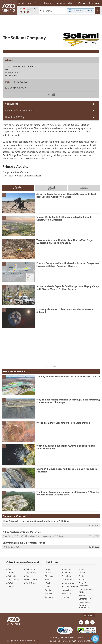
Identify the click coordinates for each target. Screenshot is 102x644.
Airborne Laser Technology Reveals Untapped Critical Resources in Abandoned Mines (66, 195)
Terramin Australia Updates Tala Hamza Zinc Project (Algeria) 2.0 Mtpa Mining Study (65, 241)
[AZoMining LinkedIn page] (21, 12)
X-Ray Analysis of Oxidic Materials (22, 532)
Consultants (67, 576)
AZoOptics (11, 583)
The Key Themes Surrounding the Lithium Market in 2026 (68, 377)
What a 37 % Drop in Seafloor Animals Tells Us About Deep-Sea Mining (65, 447)
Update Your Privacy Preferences (23, 641)
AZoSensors (29, 569)
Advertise (83, 580)
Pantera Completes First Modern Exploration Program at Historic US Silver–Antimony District (68, 264)
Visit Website (12, 104)
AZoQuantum (30, 573)
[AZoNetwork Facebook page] (24, 12)
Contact (82, 576)
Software (49, 597)
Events (48, 590)
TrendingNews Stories (18, 188)
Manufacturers (68, 583)
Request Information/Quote (19, 110)
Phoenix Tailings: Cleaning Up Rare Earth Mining (63, 423)
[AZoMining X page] (28, 12)
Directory (48, 3)
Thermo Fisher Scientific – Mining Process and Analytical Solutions (35, 536)
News (47, 569)
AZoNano (10, 573)
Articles (48, 573)
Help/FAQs (66, 593)
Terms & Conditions (84, 584)
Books (47, 580)
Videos (48, 586)
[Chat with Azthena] (95, 639)
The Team (66, 597)
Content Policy (85, 599)
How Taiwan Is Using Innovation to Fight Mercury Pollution (36, 521)
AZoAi (27, 576)
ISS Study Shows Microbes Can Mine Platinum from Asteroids (65, 311)
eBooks (48, 583)
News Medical (31, 580)
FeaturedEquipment (51, 188)
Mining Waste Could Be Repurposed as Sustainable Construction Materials (64, 218)
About (81, 569)
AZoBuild (10, 586)
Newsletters (67, 590)
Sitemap (82, 595)
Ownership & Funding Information (85, 605)
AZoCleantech (12, 580)
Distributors (67, 580)
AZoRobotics (12, 576)
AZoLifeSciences (31, 583)
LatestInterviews (84, 188)
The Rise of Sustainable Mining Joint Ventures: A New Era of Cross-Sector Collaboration (68, 493)
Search (82, 573)
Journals (49, 593)
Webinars (66, 573)
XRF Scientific (13, 547)
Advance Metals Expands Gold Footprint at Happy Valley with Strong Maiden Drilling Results (68, 288)
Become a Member (70, 586)
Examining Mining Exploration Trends (24, 543)
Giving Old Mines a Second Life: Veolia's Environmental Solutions (67, 470)
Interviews (66, 569)
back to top (89, 615)
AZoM (9, 569)
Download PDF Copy (15, 117)
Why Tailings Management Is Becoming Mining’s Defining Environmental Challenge (68, 401)
